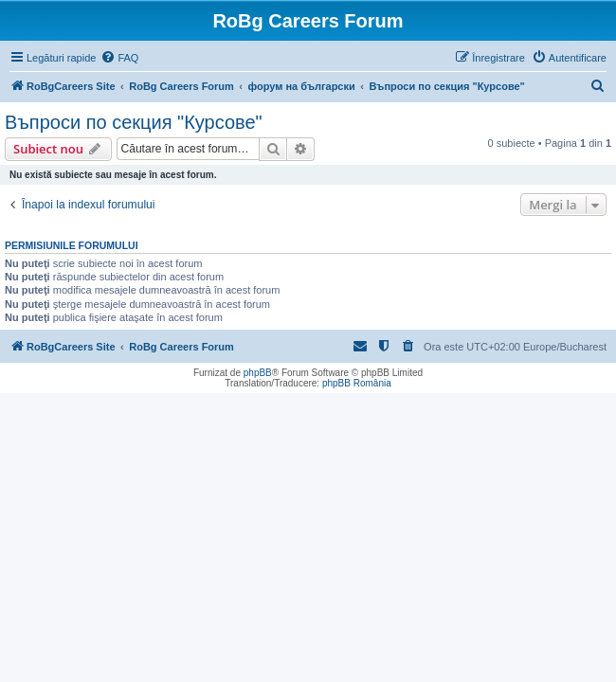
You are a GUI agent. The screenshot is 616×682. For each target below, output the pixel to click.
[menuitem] (119, 58)
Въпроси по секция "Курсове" (134, 122)
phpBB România (357, 383)
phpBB (258, 373)
